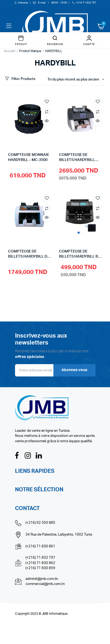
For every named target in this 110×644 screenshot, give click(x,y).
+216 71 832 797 (86, 3)
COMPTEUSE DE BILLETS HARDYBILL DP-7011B (30, 257)
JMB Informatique (55, 614)
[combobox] (76, 80)
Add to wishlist (47, 102)
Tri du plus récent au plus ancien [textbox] (73, 80)
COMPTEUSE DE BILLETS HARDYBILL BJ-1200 (80, 257)
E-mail (42, 3)
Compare (47, 112)
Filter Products (20, 79)
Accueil (10, 51)
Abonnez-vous (74, 370)
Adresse (23, 3)
